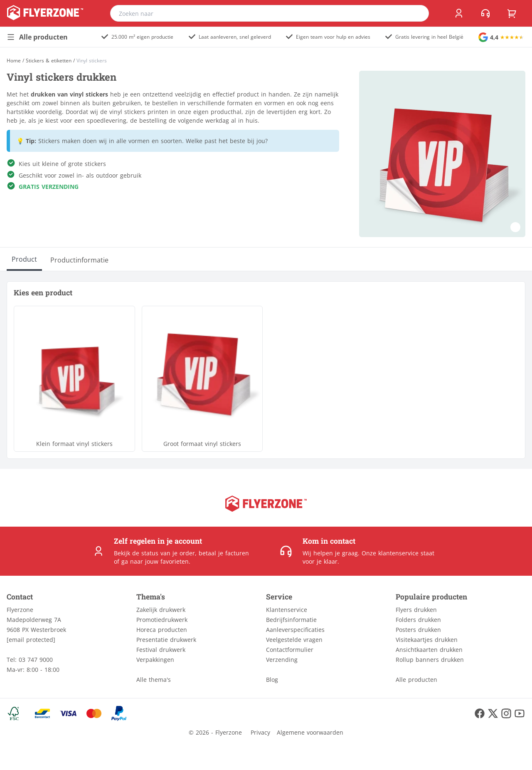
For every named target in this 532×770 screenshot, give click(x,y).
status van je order (168, 553)
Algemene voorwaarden (310, 732)
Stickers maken (59, 141)
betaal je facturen (224, 553)
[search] (417, 13)
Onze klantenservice (390, 553)
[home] (45, 13)
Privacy (260, 732)
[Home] (14, 61)
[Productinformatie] (79, 259)
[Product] (24, 259)
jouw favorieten (167, 561)
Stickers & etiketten (49, 61)
